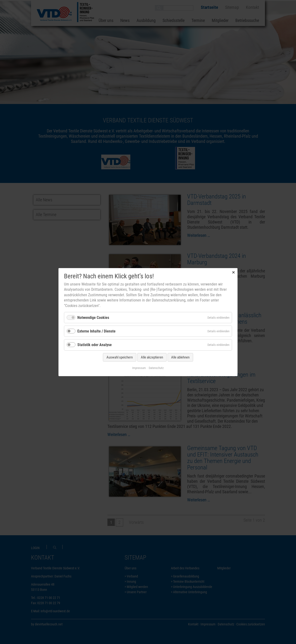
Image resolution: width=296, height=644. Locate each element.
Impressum (139, 368)
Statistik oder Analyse (95, 345)
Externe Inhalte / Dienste (96, 331)
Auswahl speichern (120, 357)
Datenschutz (156, 368)
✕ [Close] (233, 272)
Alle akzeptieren (152, 357)
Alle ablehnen (180, 357)
